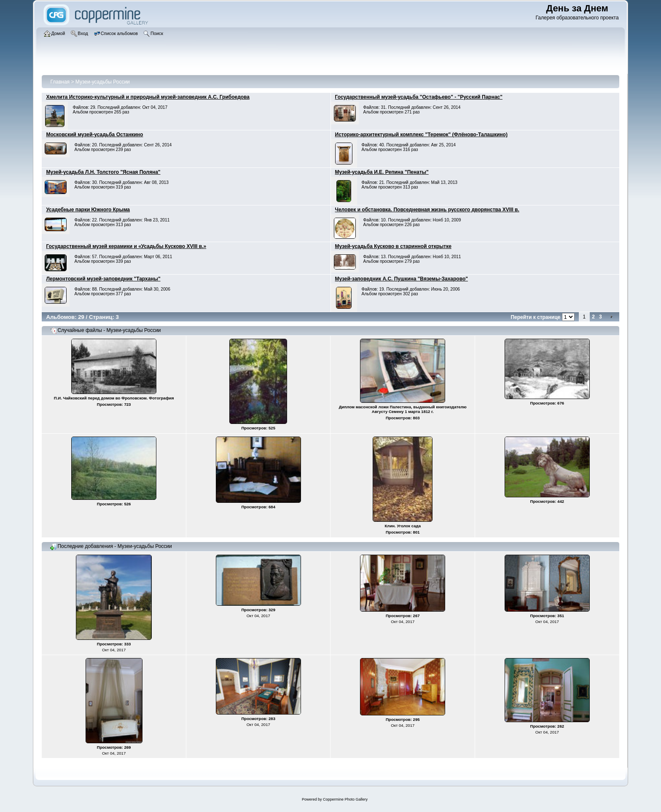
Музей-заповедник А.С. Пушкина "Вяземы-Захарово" (402, 279)
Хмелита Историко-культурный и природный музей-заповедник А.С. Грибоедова (148, 97)
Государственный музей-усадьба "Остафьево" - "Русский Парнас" (419, 97)
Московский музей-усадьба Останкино (94, 135)
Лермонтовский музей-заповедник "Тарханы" (103, 279)
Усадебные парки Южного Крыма (88, 210)
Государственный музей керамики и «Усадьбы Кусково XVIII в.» (126, 246)
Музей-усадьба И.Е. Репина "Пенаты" (382, 172)
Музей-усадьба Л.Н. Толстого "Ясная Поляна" (103, 172)
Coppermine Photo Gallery (345, 799)
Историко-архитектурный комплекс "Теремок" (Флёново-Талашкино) (421, 135)
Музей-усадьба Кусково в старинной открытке (393, 246)
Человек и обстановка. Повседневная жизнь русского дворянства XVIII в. (427, 210)
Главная (60, 82)
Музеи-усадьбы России (103, 82)
